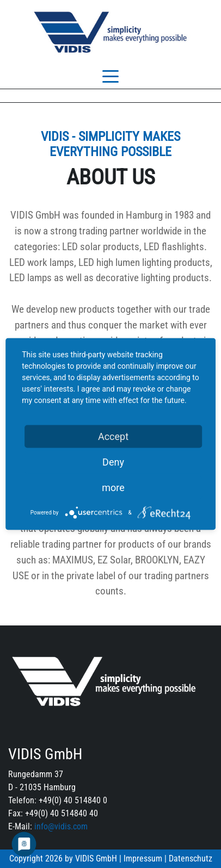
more (113, 488)
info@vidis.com (61, 826)
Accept (113, 436)
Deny (113, 462)
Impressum (143, 858)
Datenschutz (191, 858)
